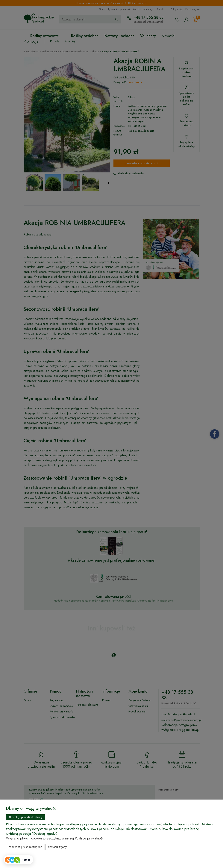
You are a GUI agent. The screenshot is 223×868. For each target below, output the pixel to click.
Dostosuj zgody (57, 847)
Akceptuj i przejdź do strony (26, 817)
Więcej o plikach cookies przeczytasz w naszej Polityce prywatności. (56, 838)
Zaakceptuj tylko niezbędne (25, 847)
